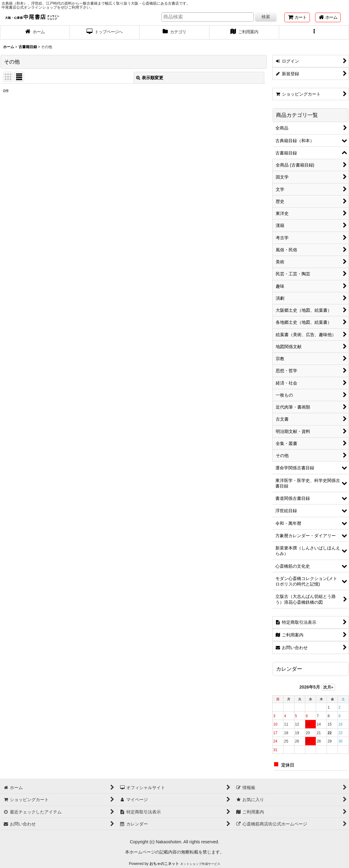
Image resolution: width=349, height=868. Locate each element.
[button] (314, 32)
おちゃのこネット (164, 864)
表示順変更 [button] (150, 78)
